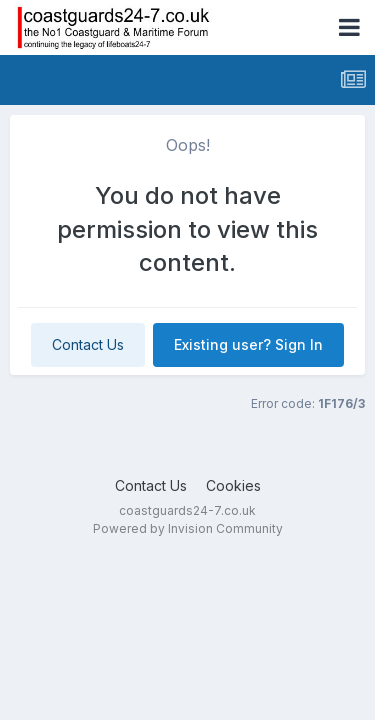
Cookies (233, 485)
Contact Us (88, 344)
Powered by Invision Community (188, 528)
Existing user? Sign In (248, 344)
